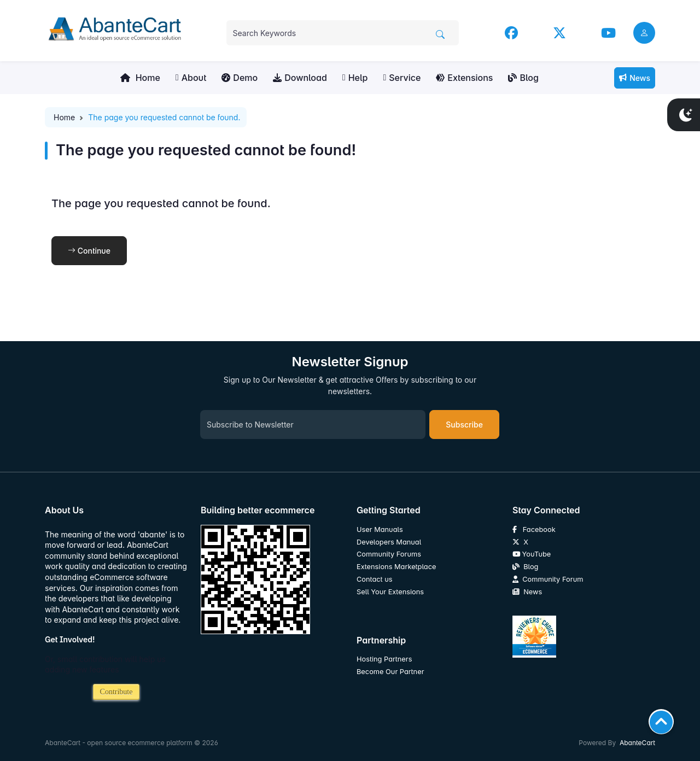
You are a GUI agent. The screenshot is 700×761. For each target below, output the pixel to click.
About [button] (191, 78)
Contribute (116, 692)
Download (300, 78)
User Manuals (380, 529)
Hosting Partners (384, 659)
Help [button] (355, 78)
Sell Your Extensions (390, 592)
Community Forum (548, 579)
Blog (523, 78)
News (635, 78)
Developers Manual (389, 542)
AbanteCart (637, 743)
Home (140, 78)
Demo (240, 78)
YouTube (532, 554)
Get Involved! (70, 639)
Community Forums (389, 554)
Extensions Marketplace (396, 567)
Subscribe (464, 425)
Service (402, 78)
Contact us (375, 579)
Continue (89, 251)
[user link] (644, 33)
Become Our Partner (390, 672)
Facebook (534, 529)
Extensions (464, 78)
